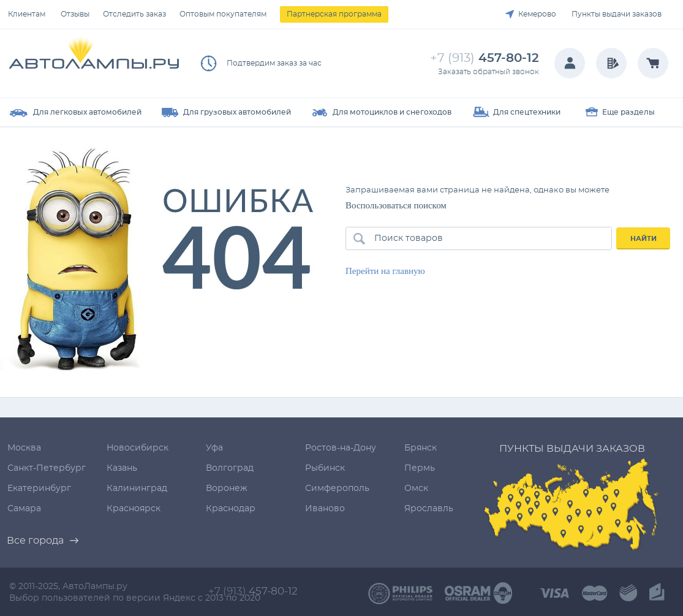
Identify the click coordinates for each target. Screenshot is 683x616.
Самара (24, 509)
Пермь (420, 468)
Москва (24, 448)
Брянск (421, 448)
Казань (122, 468)
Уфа (214, 448)
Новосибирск (138, 448)
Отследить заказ (134, 14)
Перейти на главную (385, 271)
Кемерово (537, 14)
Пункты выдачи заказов (617, 14)
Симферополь (337, 489)
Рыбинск (325, 468)
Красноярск (134, 509)
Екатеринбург (39, 489)
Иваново (325, 509)
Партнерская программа (334, 14)
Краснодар (231, 509)
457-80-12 (485, 58)
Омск (416, 489)
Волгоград (230, 468)
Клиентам (27, 14)
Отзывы (75, 14)
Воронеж (227, 489)
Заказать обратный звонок (489, 72)
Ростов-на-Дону (341, 448)
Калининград (137, 489)
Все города (35, 541)
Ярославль (429, 509)
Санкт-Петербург (47, 468)
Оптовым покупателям (223, 14)
